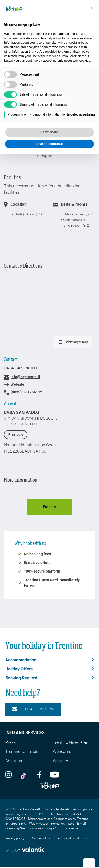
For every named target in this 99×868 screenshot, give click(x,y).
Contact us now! (33, 709)
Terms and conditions (72, 838)
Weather (60, 761)
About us (14, 761)
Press (10, 742)
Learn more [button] (49, 132)
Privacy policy (15, 838)
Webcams (62, 752)
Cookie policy (40, 838)
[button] (92, 8)
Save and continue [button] (49, 144)
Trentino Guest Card (71, 742)
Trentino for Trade (22, 752)
